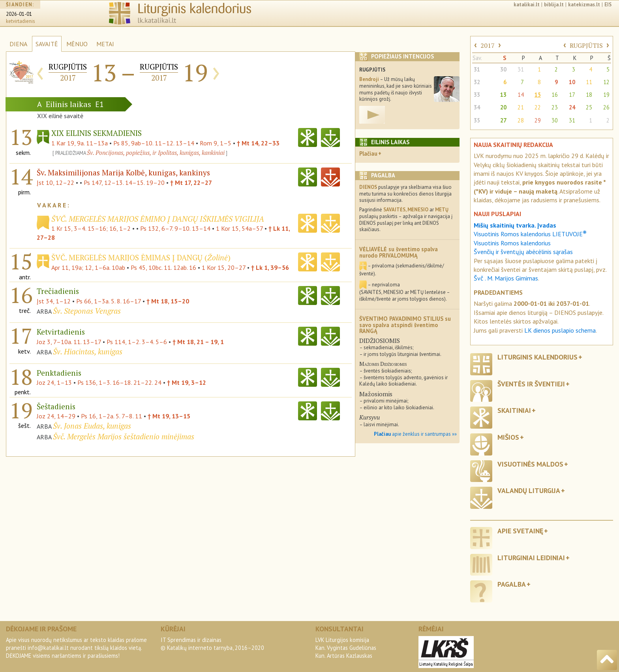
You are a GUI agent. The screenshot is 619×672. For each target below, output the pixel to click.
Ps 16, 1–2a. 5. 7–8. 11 (112, 416)
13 (503, 95)
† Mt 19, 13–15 (169, 416)
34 (477, 107)
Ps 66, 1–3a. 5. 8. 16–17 (109, 301)
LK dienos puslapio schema (560, 330)
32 (477, 82)
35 (477, 120)
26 (606, 107)
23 (555, 107)
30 (503, 69)
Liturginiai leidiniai (531, 558)
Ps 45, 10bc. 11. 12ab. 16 (163, 267)
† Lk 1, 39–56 (270, 267)
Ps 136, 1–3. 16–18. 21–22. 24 (119, 382)
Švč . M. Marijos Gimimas (506, 278)
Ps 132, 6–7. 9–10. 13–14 (175, 228)
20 (503, 107)
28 (521, 120)
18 (589, 95)
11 (589, 82)
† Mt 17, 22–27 (191, 183)
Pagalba (512, 584)
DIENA (18, 44)
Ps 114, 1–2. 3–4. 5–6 (137, 342)
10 (572, 82)
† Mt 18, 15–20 (168, 301)
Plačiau (368, 153)
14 (521, 95)
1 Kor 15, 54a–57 (239, 228)
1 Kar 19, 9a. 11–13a (80, 143)
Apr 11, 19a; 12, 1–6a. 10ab (88, 267)
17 (572, 95)
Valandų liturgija (529, 490)
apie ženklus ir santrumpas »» (415, 434)
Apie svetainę (520, 531)
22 (538, 107)
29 (538, 120)
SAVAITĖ (47, 44)
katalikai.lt (527, 5)
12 (606, 82)
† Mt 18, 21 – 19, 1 (198, 342)
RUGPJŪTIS (586, 45)
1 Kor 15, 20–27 (224, 267)
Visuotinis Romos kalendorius (512, 243)
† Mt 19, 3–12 (187, 382)
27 (503, 120)
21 (521, 107)
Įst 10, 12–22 (55, 183)
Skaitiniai (514, 410)
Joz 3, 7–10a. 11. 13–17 (69, 342)
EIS (608, 5)
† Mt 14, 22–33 (258, 143)
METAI (105, 44)
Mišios (508, 437)
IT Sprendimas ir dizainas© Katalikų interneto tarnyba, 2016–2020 (212, 644)
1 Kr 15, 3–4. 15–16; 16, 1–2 (91, 228)
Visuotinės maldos (530, 464)
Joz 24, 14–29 (56, 416)
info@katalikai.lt (48, 648)
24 (572, 107)
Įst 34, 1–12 (54, 301)
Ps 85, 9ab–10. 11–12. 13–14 (154, 143)
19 (606, 95)
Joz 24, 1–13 (54, 382)
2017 (488, 45)
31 (477, 69)
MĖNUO (77, 44)
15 (538, 95)
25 (589, 107)
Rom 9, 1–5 (216, 143)
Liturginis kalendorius (537, 357)
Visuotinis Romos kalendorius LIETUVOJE (530, 234)
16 (555, 95)
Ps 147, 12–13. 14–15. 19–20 (124, 183)
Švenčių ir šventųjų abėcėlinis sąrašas (523, 252)
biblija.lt (554, 5)
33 (477, 95)
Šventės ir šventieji (531, 384)
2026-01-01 (19, 14)
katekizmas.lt (584, 5)
